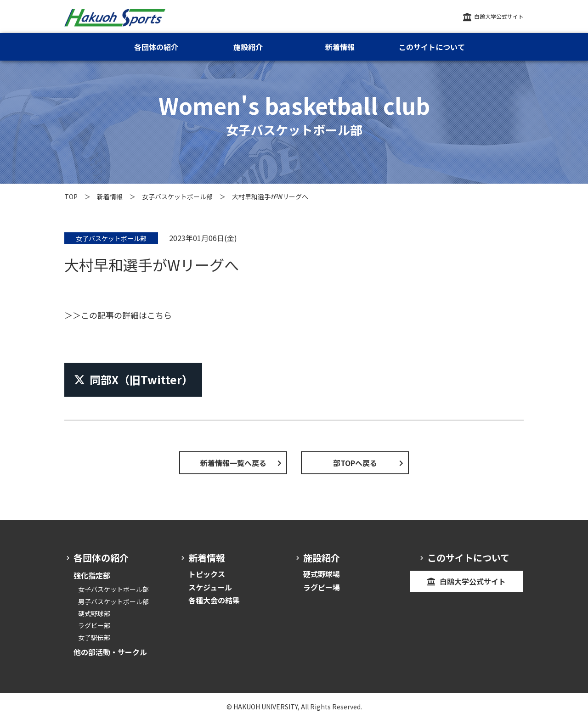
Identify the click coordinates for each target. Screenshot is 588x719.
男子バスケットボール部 (113, 601)
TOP (71, 197)
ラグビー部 (94, 625)
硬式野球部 (94, 613)
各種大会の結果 (214, 600)
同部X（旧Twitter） (133, 379)
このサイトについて (432, 47)
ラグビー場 (322, 587)
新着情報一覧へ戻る (233, 463)
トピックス (207, 574)
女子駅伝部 (94, 637)
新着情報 (110, 197)
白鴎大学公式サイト (499, 16)
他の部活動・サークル (110, 652)
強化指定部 (92, 575)
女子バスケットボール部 (177, 197)
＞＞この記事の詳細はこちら (118, 315)
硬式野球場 (322, 574)
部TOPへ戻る (355, 463)
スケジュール (210, 587)
